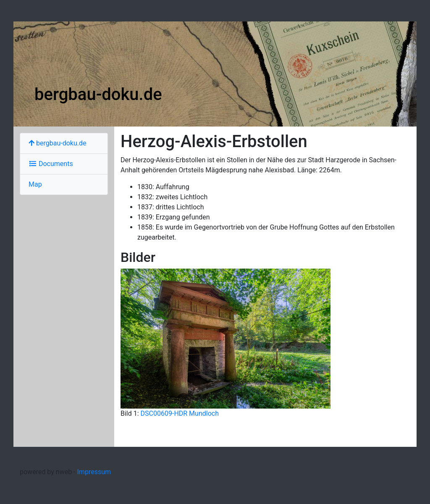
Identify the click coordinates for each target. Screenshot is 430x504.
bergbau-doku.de (98, 94)
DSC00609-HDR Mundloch (180, 413)
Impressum (94, 472)
